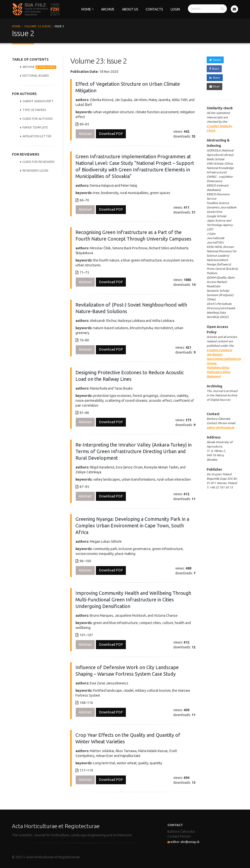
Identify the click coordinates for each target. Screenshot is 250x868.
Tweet (215, 60)
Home (86, 9)
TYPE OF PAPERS (34, 110)
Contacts (154, 9)
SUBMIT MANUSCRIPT (38, 101)
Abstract (85, 134)
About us (130, 9)
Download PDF (111, 134)
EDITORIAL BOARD (36, 75)
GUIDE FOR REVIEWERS (39, 162)
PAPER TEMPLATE (35, 127)
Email (214, 86)
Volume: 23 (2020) (37, 26)
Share (214, 69)
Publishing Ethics (218, 368)
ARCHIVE (39, 67)
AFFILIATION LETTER (37, 136)
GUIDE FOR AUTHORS (38, 119)
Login (175, 9)
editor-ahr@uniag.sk (220, 427)
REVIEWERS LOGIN (35, 170)
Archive (108, 9)
